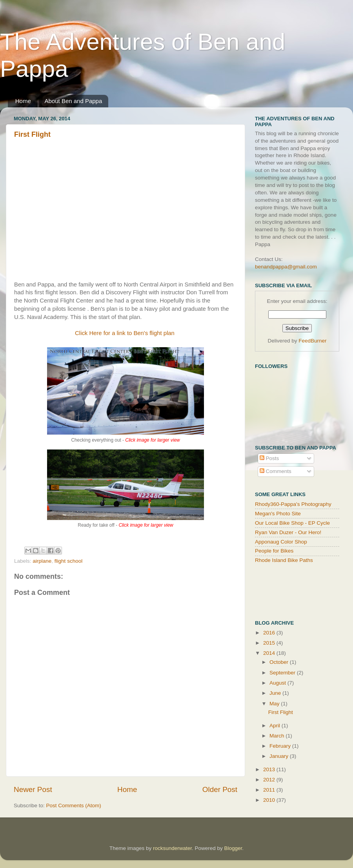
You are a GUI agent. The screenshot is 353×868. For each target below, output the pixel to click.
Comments (276, 471)
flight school (68, 561)
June (276, 693)
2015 (270, 643)
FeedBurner (312, 341)
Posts (269, 458)
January (280, 756)
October (280, 662)
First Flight (32, 134)
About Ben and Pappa (74, 101)
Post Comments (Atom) (74, 805)
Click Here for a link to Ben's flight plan (126, 333)
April (276, 726)
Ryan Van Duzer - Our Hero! (288, 532)
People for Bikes (274, 551)
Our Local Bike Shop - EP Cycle (292, 523)
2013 (270, 769)
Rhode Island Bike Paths (284, 560)
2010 (270, 800)
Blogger (233, 848)
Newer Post (33, 789)
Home (23, 101)
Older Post (220, 789)
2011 (270, 790)
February (281, 746)
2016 (270, 633)
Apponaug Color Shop (281, 542)
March (277, 736)
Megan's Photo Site (278, 514)
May (275, 704)
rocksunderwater (172, 848)
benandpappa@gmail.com (286, 267)
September (283, 673)
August (278, 683)
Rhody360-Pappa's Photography (293, 504)
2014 (270, 653)
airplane (42, 561)
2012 (270, 780)
